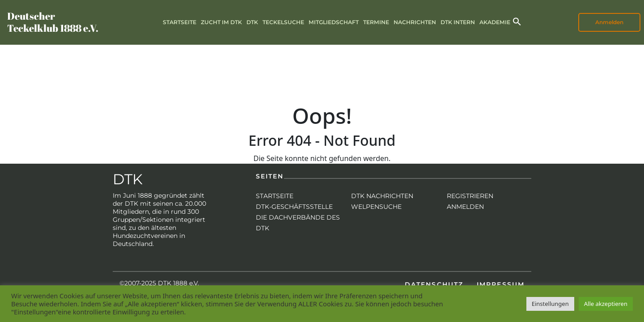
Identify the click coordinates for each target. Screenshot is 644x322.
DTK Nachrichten (382, 196)
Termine (376, 22)
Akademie (495, 22)
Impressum (501, 284)
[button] (517, 21)
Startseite (180, 22)
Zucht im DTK (221, 22)
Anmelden (609, 22)
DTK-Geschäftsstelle (294, 207)
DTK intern (458, 22)
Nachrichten (415, 22)
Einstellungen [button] (550, 304)
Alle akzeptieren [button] (606, 304)
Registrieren (470, 196)
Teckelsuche (283, 22)
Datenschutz (434, 284)
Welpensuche (376, 207)
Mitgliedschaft (334, 22)
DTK (252, 22)
